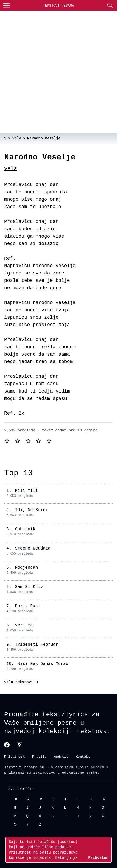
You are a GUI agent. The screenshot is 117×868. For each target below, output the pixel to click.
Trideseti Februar (37, 645)
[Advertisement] (58, 72)
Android (61, 756)
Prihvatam (98, 858)
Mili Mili (26, 491)
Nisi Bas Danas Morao (43, 664)
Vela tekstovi (20, 682)
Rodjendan (26, 568)
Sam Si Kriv (29, 587)
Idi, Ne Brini (32, 510)
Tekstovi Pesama (58, 6)
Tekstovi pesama (21, 767)
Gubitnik (25, 529)
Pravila (39, 756)
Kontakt (83, 756)
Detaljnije (66, 858)
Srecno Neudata (33, 548)
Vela (11, 169)
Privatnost (15, 756)
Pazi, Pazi (28, 606)
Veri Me (24, 625)
